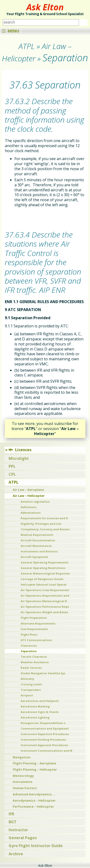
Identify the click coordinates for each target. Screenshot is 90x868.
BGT (13, 822)
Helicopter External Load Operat (44, 584)
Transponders (31, 690)
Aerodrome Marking (35, 706)
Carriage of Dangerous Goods (42, 579)
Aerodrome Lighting (35, 717)
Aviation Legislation (35, 502)
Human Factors (25, 788)
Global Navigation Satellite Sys (43, 673)
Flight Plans (29, 634)
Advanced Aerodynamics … (34, 794)
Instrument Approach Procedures (44, 745)
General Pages (23, 838)
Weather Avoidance (35, 662)
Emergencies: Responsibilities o (43, 723)
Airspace (27, 695)
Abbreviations (31, 513)
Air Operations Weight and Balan (44, 612)
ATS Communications (36, 640)
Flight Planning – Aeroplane (34, 763)
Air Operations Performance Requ (45, 607)
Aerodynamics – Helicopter (34, 800)
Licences (20, 450)
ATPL (14, 482)
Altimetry (27, 679)
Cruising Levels (31, 684)
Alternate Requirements (38, 623)
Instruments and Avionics (39, 551)
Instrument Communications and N (46, 751)
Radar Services (31, 668)
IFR (11, 814)
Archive (16, 854)
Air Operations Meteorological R (44, 601)
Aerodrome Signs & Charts (40, 712)
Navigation (22, 757)
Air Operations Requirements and (45, 596)
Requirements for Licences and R (44, 518)
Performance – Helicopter (33, 806)
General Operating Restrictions (43, 568)
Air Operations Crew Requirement (45, 590)
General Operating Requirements (45, 562)
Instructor (18, 830)
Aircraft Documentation (38, 540)
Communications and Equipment (45, 728)
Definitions (29, 507)
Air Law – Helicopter (29, 496)
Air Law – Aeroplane (28, 490)
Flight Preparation (34, 618)
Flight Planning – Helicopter (35, 769)
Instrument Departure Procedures (45, 734)
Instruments (23, 782)
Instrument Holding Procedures (43, 740)
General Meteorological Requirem (45, 573)
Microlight (19, 458)
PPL (12, 466)
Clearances (29, 646)
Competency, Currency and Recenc (45, 529)
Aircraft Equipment (34, 557)
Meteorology (23, 776)
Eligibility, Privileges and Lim (41, 524)
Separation (29, 651)
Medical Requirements (37, 535)
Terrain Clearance (34, 657)
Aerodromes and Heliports (40, 701)
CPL (12, 474)
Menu (11, 31)
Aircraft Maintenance (36, 546)
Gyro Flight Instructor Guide (36, 846)
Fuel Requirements (34, 629)
